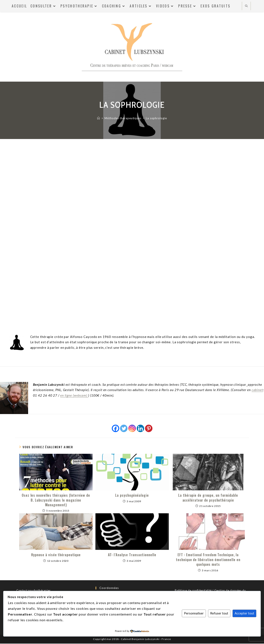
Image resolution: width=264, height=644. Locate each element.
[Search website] (246, 6)
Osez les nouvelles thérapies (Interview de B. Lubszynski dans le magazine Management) (56, 501)
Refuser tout (219, 613)
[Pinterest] (149, 429)
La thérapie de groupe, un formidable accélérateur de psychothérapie (208, 498)
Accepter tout (244, 613)
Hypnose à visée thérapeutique (56, 555)
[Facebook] (115, 429)
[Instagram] (132, 429)
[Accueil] (99, 118)
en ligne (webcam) (74, 396)
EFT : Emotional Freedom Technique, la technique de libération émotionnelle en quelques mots (208, 560)
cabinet (257, 390)
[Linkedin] (140, 429)
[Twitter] (124, 429)
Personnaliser (194, 613)
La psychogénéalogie (132, 496)
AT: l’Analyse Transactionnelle (132, 555)
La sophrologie (156, 118)
